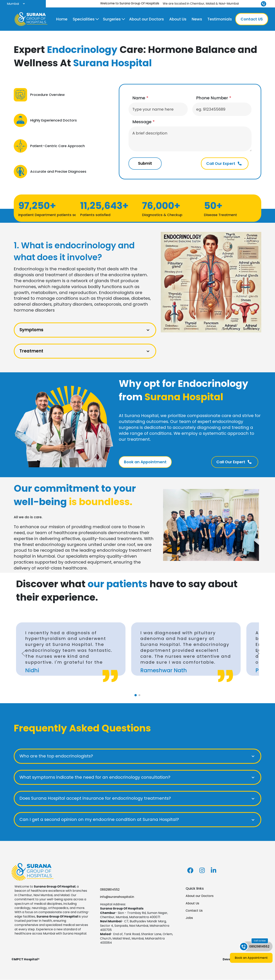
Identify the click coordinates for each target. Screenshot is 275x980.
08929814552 (110, 890)
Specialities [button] (84, 19)
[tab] (136, 695)
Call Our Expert (224, 164)
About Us (178, 19)
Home (62, 19)
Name (140, 98)
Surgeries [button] (112, 19)
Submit (145, 164)
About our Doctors (146, 19)
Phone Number (214, 98)
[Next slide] (257, 654)
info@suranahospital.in (117, 897)
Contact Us (194, 911)
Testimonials (220, 19)
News (197, 19)
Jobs (189, 918)
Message (144, 122)
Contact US (252, 19)
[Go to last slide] (24, 654)
